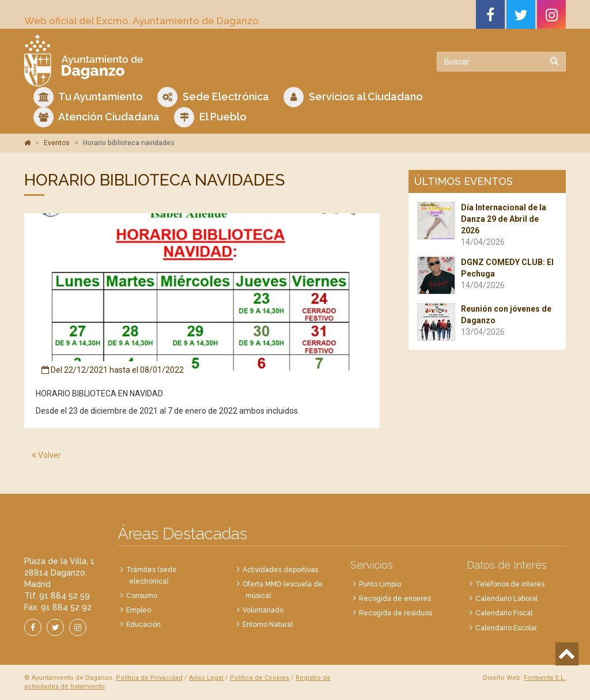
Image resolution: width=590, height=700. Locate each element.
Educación (143, 625)
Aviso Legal (206, 678)
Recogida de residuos (396, 613)
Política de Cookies (260, 678)
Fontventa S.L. (545, 678)
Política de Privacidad (149, 678)
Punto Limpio (380, 584)
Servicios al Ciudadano (353, 97)
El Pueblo (210, 117)
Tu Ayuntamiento (88, 97)
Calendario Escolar (506, 628)
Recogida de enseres (395, 599)
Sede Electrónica (213, 97)
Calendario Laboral (506, 599)
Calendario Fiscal (504, 613)
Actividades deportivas (280, 570)
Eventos (57, 143)
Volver (46, 455)
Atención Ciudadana (97, 117)
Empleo (139, 610)
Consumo (142, 596)
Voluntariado (263, 610)
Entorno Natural (268, 625)
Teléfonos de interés (510, 584)
